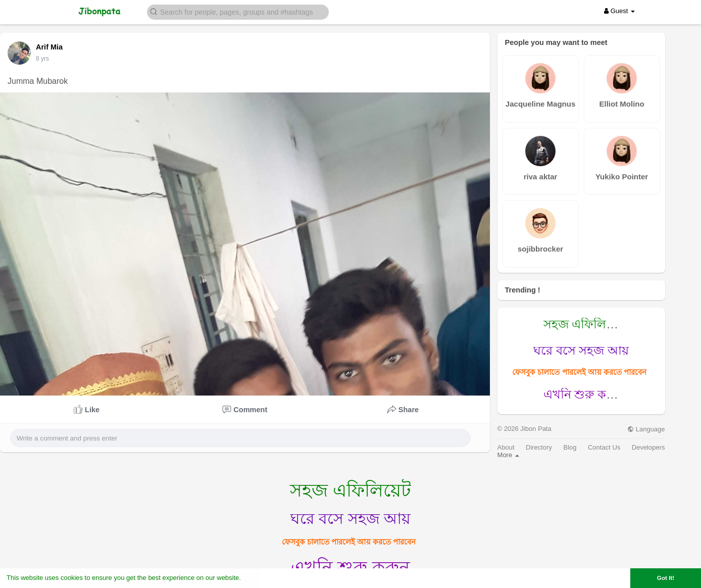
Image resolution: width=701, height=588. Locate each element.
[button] (238, 11)
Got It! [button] (666, 578)
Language (646, 429)
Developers (648, 447)
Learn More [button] (261, 578)
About (506, 447)
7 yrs (42, 59)
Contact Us (604, 447)
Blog (570, 447)
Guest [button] (619, 11)
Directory (539, 447)
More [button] (508, 455)
